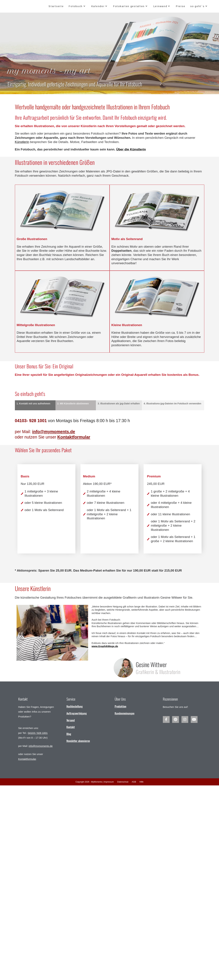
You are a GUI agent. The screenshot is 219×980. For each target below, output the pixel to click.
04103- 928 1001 (31, 421)
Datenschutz (123, 782)
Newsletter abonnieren (78, 741)
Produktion (120, 706)
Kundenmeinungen (125, 713)
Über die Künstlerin (131, 149)
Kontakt (71, 727)
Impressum (109, 782)
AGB (134, 782)
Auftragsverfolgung (77, 713)
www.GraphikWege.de (105, 646)
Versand (71, 720)
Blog (69, 734)
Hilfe (141, 782)
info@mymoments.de (41, 746)
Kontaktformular (74, 437)
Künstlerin (22, 142)
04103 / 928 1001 (38, 733)
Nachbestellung (75, 706)
